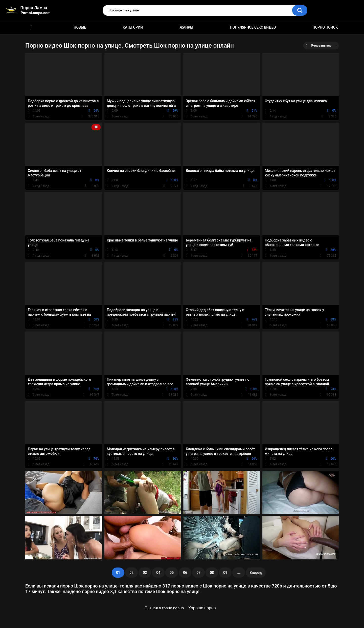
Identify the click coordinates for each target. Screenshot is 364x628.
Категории (133, 27)
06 (185, 573)
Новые (80, 27)
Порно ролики (32, 27)
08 (212, 573)
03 (145, 573)
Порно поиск (325, 27)
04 (158, 573)
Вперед (256, 573)
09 (225, 573)
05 (172, 573)
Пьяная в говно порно (164, 608)
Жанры (186, 27)
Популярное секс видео (253, 27)
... (239, 573)
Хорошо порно (202, 608)
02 (131, 573)
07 (198, 573)
